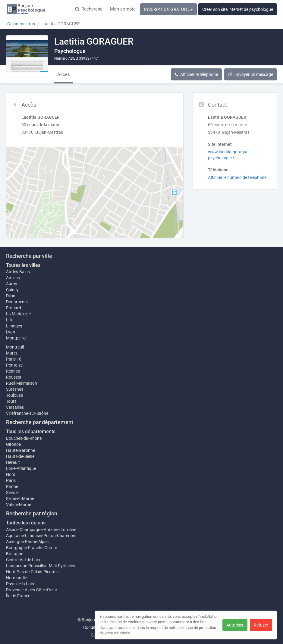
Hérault (13, 462)
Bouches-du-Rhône (24, 438)
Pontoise (14, 365)
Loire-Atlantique (21, 468)
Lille (10, 320)
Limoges (14, 326)
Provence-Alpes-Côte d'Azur (32, 590)
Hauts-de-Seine (20, 456)
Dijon (11, 296)
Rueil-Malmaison (22, 383)
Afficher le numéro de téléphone (237, 177)
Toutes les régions (26, 523)
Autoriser (235, 625)
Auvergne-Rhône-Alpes (27, 542)
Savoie (12, 492)
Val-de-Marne (19, 505)
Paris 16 (14, 359)
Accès (64, 74)
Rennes (13, 371)
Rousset (14, 377)
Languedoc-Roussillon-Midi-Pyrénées (41, 566)
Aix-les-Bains (18, 272)
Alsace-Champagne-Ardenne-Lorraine (41, 530)
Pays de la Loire (21, 584)
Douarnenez (17, 302)
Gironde (13, 444)
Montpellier (16, 338)
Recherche (89, 9)
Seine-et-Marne (20, 499)
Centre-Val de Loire (24, 560)
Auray (12, 284)
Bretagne (15, 554)
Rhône (12, 486)
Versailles (15, 407)
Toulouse (14, 395)
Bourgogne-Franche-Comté (31, 548)
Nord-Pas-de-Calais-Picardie (32, 572)
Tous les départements (31, 431)
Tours (11, 401)
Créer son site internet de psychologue (238, 9)
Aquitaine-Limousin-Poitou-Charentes (41, 536)
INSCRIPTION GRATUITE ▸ (168, 9)
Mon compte (123, 9)
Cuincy (12, 290)
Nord (11, 474)
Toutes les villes (23, 265)
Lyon (11, 332)
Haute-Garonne (20, 450)
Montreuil (15, 347)
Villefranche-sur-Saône (27, 413)
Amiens (13, 278)
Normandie (16, 578)
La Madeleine (18, 314)
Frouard (14, 308)
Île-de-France (18, 596)
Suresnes (15, 389)
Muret (12, 353)
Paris (11, 480)
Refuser (261, 625)
